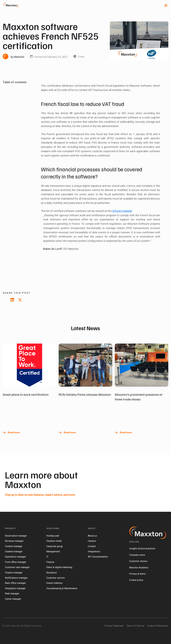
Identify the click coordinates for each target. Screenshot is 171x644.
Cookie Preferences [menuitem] (158, 626)
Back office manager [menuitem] (15, 583)
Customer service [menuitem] (56, 578)
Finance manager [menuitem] (14, 573)
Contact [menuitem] (92, 546)
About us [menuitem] (92, 536)
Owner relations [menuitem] (54, 583)
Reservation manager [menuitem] (16, 536)
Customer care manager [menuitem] (17, 567)
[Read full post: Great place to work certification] (29, 365)
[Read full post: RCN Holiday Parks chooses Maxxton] (85, 365)
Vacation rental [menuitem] (54, 541)
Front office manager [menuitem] (16, 562)
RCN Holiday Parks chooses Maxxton (85, 394)
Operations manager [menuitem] (15, 557)
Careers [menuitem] (92, 541)
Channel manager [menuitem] (14, 552)
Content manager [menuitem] (14, 546)
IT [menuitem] (47, 557)
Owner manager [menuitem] (13, 599)
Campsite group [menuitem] (55, 546)
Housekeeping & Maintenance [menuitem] (62, 588)
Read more (14, 432)
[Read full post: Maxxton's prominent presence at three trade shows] (142, 365)
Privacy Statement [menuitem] (114, 626)
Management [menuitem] (53, 552)
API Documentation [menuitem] (98, 557)
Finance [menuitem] (50, 562)
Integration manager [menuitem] (15, 588)
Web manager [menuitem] (12, 594)
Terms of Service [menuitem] (135, 626)
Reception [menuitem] (52, 573)
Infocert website (122, 211)
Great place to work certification (26, 394)
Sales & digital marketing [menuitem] (59, 567)
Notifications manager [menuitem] (16, 578)
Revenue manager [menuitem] (14, 541)
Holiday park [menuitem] (53, 536)
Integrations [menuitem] (94, 552)
